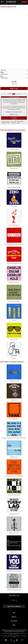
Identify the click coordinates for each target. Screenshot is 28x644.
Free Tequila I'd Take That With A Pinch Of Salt (14, 244)
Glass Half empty (20, 122)
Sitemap (14, 637)
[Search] (4, 2)
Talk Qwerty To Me (14, 457)
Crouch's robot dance (14, 225)
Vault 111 (14, 320)
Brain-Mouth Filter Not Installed (14, 187)
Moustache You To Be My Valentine (14, 571)
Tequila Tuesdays (14, 149)
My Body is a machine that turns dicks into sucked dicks (14, 438)
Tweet (9, 94)
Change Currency (14, 84)
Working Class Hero (14, 168)
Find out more (16, 634)
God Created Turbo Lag (14, 514)
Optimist (18, 123)
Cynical (15, 122)
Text (8, 123)
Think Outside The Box (14, 419)
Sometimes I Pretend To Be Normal (14, 590)
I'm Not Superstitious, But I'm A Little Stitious (14, 476)
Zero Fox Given (14, 206)
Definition (8, 122)
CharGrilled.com (17, 636)
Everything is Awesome (14, 381)
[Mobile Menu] (1, 2)
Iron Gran (14, 358)
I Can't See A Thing (14, 339)
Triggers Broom (14, 400)
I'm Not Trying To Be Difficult (14, 301)
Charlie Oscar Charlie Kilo (14, 282)
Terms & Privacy (23, 636)
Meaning (3, 122)
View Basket (25, 2)
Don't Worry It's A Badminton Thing (14, 263)
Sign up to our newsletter (14, 606)
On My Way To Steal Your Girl (14, 495)
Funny (12, 122)
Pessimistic (14, 123)
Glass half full (4, 123)
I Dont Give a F (14, 552)
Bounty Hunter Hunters (14, 533)
